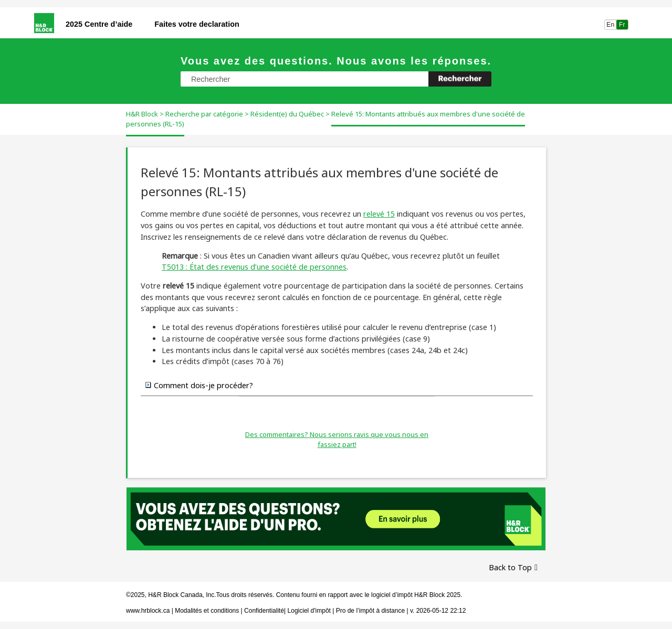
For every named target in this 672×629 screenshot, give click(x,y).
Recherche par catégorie (204, 114)
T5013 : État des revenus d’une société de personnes (254, 267)
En (610, 25)
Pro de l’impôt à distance (370, 611)
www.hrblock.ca (148, 611)
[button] (460, 79)
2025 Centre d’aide (99, 24)
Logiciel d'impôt (310, 611)
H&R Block (142, 114)
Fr (622, 25)
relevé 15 (379, 214)
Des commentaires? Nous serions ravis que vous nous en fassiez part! (337, 440)
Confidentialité (264, 611)
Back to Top (510, 567)
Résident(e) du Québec (287, 114)
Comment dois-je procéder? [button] (199, 385)
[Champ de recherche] (336, 79)
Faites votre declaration (197, 24)
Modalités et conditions (207, 611)
